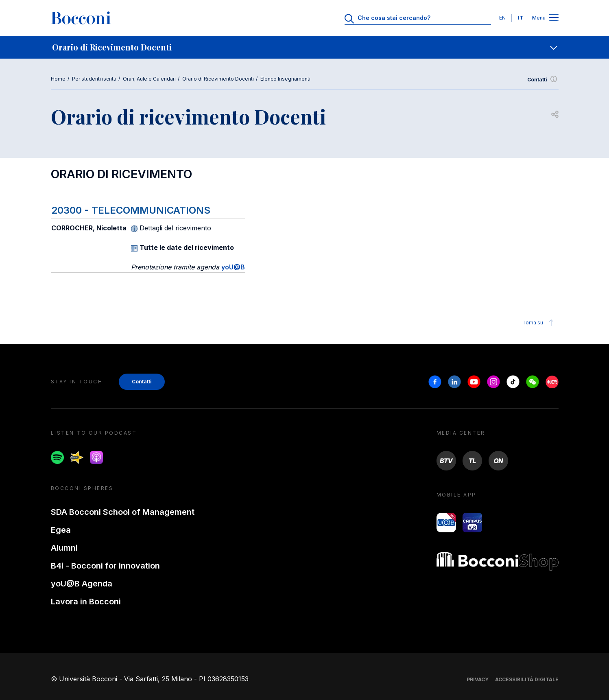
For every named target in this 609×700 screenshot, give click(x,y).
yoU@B (233, 267)
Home (58, 79)
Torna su (539, 323)
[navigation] (304, 47)
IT (521, 18)
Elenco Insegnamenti (285, 79)
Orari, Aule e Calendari (149, 79)
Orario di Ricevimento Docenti (218, 79)
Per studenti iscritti (94, 79)
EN (502, 18)
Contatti (543, 80)
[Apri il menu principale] (554, 18)
